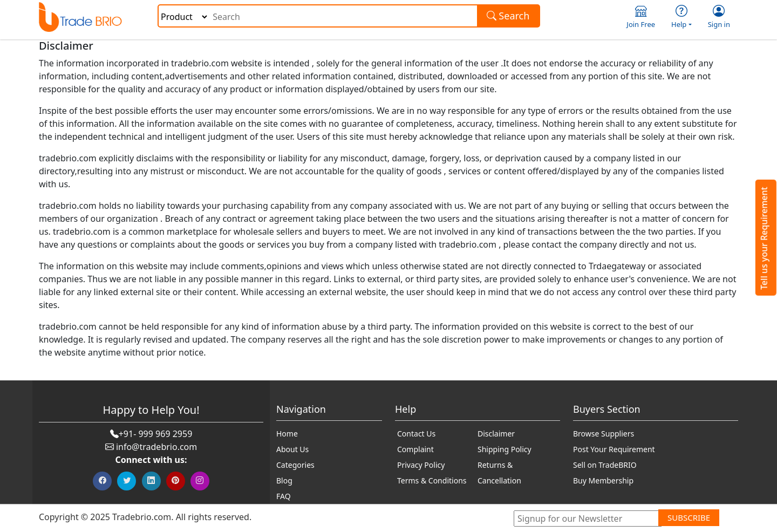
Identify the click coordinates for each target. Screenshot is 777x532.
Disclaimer (496, 434)
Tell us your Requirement (764, 238)
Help (681, 17)
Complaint (415, 449)
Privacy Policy (421, 465)
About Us (292, 449)
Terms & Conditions (432, 480)
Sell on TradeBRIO (605, 465)
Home (287, 434)
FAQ (284, 496)
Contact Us (416, 434)
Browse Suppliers (604, 434)
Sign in (719, 17)
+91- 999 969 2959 (156, 434)
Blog (284, 480)
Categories (295, 465)
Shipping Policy (505, 449)
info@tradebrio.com (156, 447)
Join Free (641, 17)
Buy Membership (603, 480)
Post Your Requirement (614, 449)
